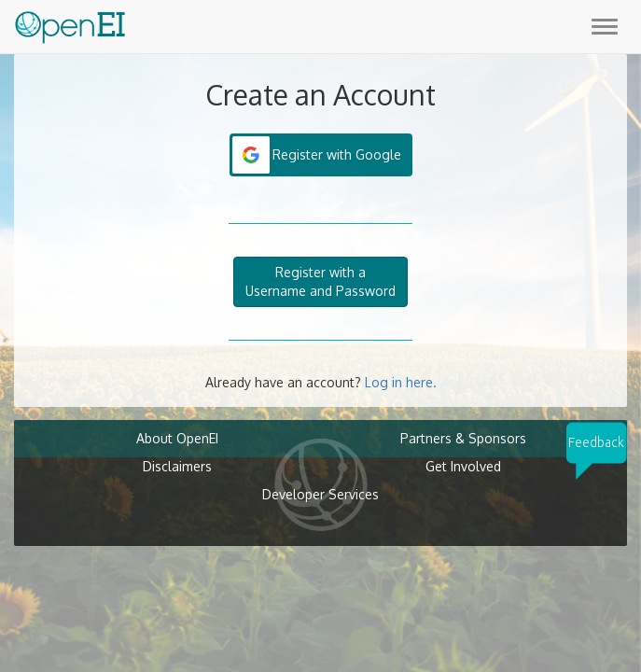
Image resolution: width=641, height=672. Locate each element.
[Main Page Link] (70, 23)
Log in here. (401, 382)
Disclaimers (177, 466)
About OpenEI (177, 438)
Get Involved (463, 466)
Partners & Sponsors (463, 438)
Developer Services (320, 494)
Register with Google (337, 154)
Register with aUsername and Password (320, 281)
